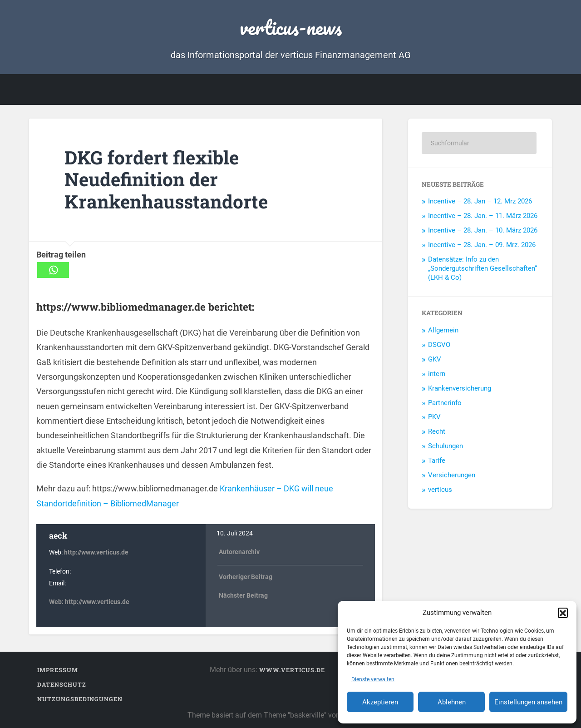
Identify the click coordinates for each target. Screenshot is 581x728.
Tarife (437, 461)
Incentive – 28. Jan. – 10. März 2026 (483, 230)
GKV (435, 359)
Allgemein (443, 330)
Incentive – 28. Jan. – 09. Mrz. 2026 (482, 245)
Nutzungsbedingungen (80, 699)
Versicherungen (452, 475)
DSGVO (439, 345)
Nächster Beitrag (243, 596)
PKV (434, 417)
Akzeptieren (380, 702)
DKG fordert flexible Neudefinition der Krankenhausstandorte (166, 179)
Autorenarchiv (239, 552)
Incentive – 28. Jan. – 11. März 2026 (483, 216)
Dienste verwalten (373, 679)
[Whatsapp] (53, 270)
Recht (437, 431)
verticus (440, 490)
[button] (563, 613)
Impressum (58, 670)
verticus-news (291, 27)
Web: (57, 602)
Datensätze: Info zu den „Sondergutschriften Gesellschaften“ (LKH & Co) (483, 268)
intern (437, 374)
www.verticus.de (292, 670)
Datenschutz (62, 684)
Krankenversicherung (460, 388)
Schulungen (446, 446)
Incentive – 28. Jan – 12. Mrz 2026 (480, 201)
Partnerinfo (445, 403)
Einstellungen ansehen (528, 702)
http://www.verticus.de (96, 552)
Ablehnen (452, 702)
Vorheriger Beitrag (246, 577)
